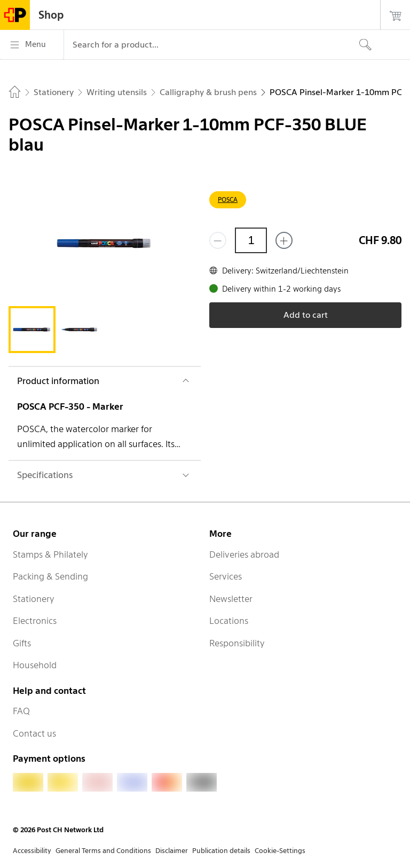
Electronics (35, 621)
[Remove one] (218, 240)
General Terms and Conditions (103, 851)
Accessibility (32, 851)
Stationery (34, 599)
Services (226, 576)
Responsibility (237, 643)
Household (35, 665)
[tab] (32, 330)
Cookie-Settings (280, 851)
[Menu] (32, 45)
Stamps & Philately (50, 554)
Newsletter (231, 599)
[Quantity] (251, 240)
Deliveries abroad (244, 554)
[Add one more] (284, 240)
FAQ (21, 711)
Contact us (34, 733)
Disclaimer (172, 851)
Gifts (22, 643)
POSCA (228, 200)
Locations (229, 621)
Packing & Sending (50, 576)
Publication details (221, 851)
